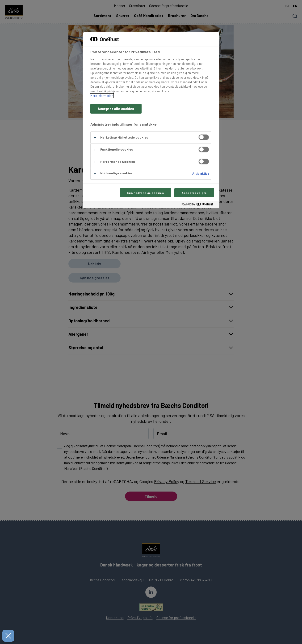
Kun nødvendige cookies (145, 193)
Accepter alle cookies (116, 109)
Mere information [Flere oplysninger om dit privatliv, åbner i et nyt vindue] (102, 96)
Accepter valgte (194, 193)
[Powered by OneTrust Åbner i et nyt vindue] (199, 205)
